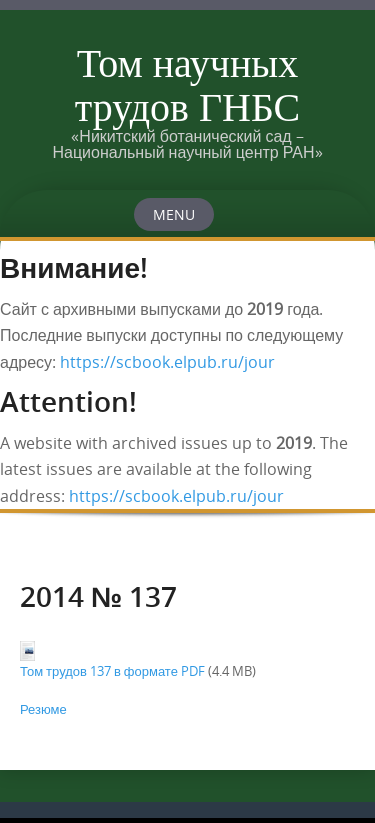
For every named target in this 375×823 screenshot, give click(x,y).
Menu (174, 214)
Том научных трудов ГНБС (188, 84)
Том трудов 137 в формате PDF (112, 671)
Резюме (43, 709)
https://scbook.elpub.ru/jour (167, 362)
